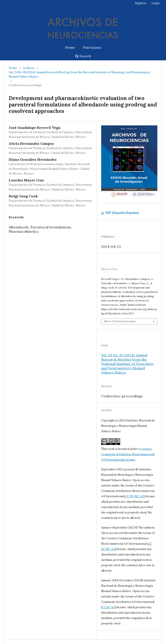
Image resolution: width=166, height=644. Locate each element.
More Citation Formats (120, 321)
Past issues (92, 47)
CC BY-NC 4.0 (135, 496)
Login (156, 3)
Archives (29, 68)
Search (83, 56)
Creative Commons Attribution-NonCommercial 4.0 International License (128, 454)
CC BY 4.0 (109, 607)
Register (141, 3)
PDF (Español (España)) (122, 213)
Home (70, 47)
